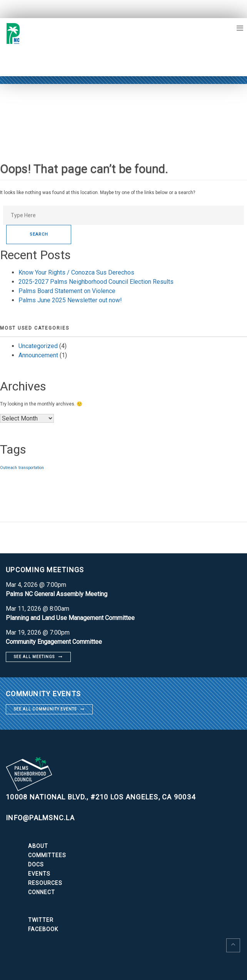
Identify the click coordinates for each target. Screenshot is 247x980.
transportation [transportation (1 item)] (31, 468)
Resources (45, 883)
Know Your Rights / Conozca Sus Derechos (76, 272)
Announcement (38, 355)
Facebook (43, 929)
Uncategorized (38, 346)
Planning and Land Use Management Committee (70, 618)
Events (39, 874)
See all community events (45, 709)
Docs (36, 864)
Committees (47, 855)
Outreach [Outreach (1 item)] (8, 468)
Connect (42, 892)
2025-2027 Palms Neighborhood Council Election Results (96, 282)
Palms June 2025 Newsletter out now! (70, 300)
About (38, 846)
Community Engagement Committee (54, 642)
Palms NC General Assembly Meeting (57, 594)
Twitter (41, 920)
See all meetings (34, 657)
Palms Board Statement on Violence (67, 291)
